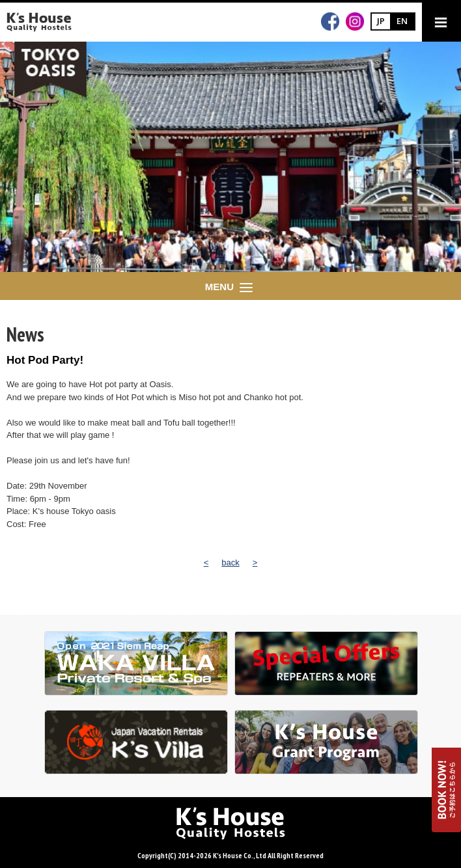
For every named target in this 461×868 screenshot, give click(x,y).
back (230, 563)
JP (381, 21)
